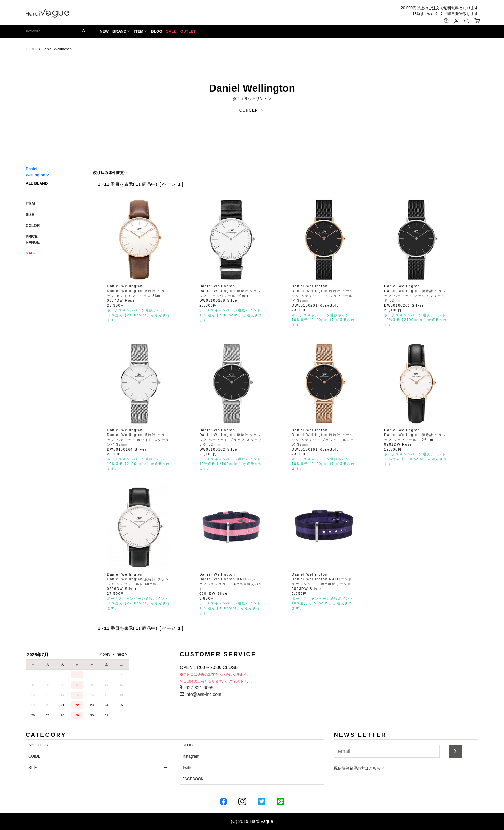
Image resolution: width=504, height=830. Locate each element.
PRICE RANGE (33, 239)
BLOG (158, 32)
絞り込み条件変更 (110, 173)
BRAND (121, 32)
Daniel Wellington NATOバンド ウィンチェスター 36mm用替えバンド (231, 584)
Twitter (188, 768)
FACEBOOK (193, 779)
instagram (191, 756)
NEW (106, 32)
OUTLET (189, 32)
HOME (32, 49)
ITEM (140, 32)
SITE (33, 768)
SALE (173, 32)
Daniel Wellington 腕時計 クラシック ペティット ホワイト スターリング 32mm (138, 440)
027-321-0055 (197, 688)
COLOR (33, 226)
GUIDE (34, 756)
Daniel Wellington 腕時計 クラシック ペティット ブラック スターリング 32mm (230, 440)
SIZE (30, 215)
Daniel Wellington (252, 88)
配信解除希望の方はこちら (360, 768)
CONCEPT (252, 110)
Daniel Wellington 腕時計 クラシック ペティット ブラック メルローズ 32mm (323, 440)
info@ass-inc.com (200, 694)
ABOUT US (38, 745)
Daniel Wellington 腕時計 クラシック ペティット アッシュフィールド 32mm (323, 296)
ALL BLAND (37, 183)
